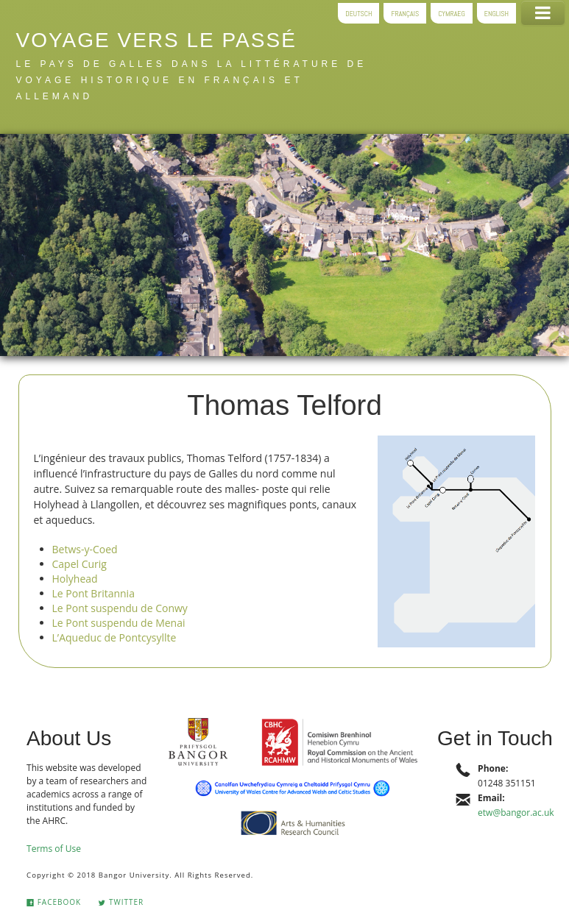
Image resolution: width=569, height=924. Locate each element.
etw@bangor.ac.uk (516, 813)
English (496, 13)
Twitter (121, 902)
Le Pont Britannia (93, 593)
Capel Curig (79, 564)
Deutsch (358, 13)
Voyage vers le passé (156, 40)
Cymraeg (452, 13)
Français (405, 13)
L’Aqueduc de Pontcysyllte (114, 637)
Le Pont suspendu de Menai (119, 623)
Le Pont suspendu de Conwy (120, 608)
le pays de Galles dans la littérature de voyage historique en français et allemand (192, 80)
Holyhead (75, 579)
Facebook (54, 902)
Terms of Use (54, 849)
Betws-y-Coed (85, 549)
